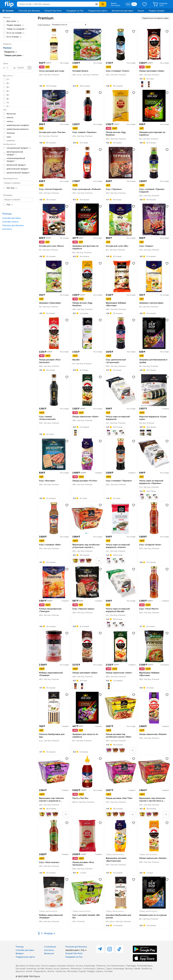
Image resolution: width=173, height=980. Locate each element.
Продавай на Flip (75, 11)
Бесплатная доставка (122, 11)
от (8, 68)
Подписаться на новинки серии (155, 18)
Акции (141, 11)
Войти (114, 3)
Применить (30, 68)
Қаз (128, 4)
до (20, 68)
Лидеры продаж (157, 11)
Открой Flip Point (53, 11)
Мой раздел (116, 5)
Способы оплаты (10, 222)
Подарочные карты (98, 11)
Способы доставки (12, 218)
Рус (134, 4)
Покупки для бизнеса (13, 225)
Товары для (14, 55)
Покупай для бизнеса (29, 11)
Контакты (7, 229)
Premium (7, 48)
